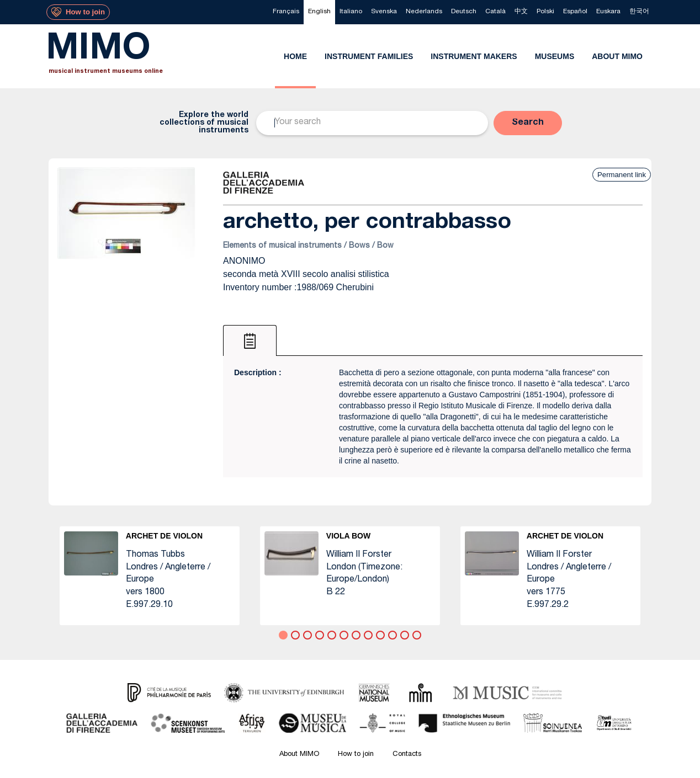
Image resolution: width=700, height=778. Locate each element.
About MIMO (299, 755)
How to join (356, 755)
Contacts (407, 755)
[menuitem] (286, 12)
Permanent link (622, 175)
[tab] (250, 340)
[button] (528, 123)
